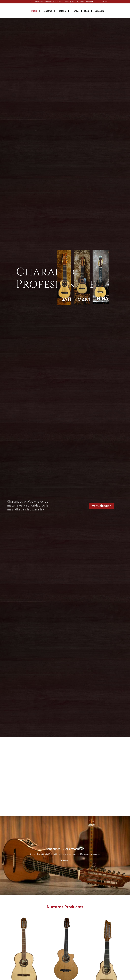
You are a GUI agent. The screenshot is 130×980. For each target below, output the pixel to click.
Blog (87, 11)
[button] (1, 377)
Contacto (99, 11)
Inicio (34, 11)
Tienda (75, 11)
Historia (62, 11)
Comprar (65, 860)
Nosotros (47, 11)
